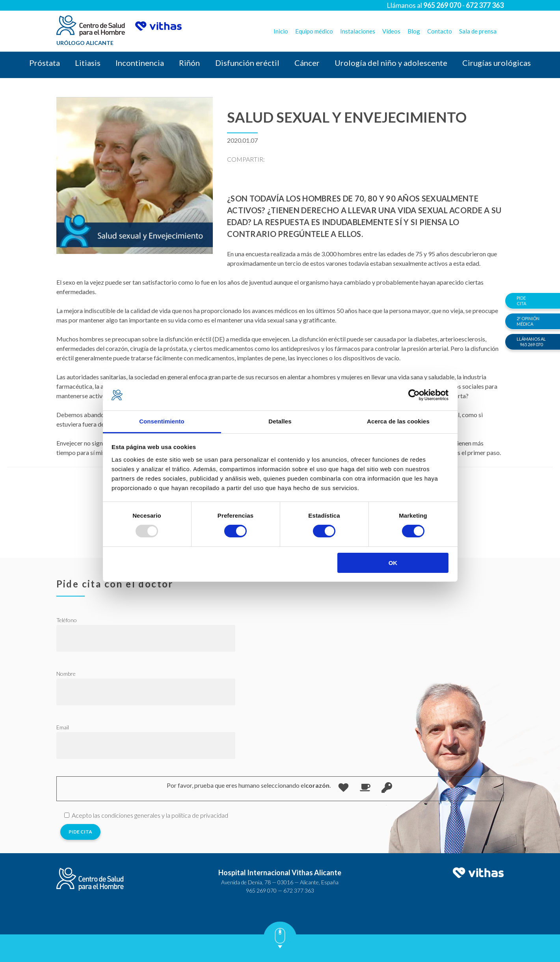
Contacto (440, 31)
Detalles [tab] (280, 421)
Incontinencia (140, 63)
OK (393, 563)
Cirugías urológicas (497, 63)
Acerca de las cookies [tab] (398, 421)
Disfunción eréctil (247, 63)
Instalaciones (358, 31)
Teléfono (67, 620)
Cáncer (307, 63)
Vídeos (391, 31)
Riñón (189, 63)
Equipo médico (314, 31)
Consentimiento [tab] (162, 421)
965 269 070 (261, 890)
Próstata (45, 63)
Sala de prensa (478, 31)
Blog (414, 31)
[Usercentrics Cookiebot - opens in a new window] (414, 395)
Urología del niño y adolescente (391, 63)
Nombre (66, 674)
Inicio (281, 31)
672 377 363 (299, 890)
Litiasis (88, 63)
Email (63, 727)
